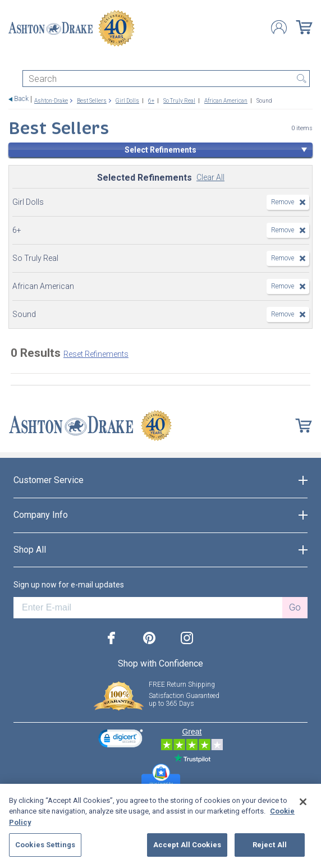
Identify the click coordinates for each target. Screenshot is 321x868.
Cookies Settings (45, 845)
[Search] (166, 79)
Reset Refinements (96, 354)
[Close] (303, 802)
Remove (283, 202)
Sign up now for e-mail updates (69, 585)
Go (295, 607)
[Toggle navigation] (13, 60)
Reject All (270, 845)
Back (21, 99)
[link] (121, 740)
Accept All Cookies (187, 845)
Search (301, 79)
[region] (160, 826)
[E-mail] (148, 608)
